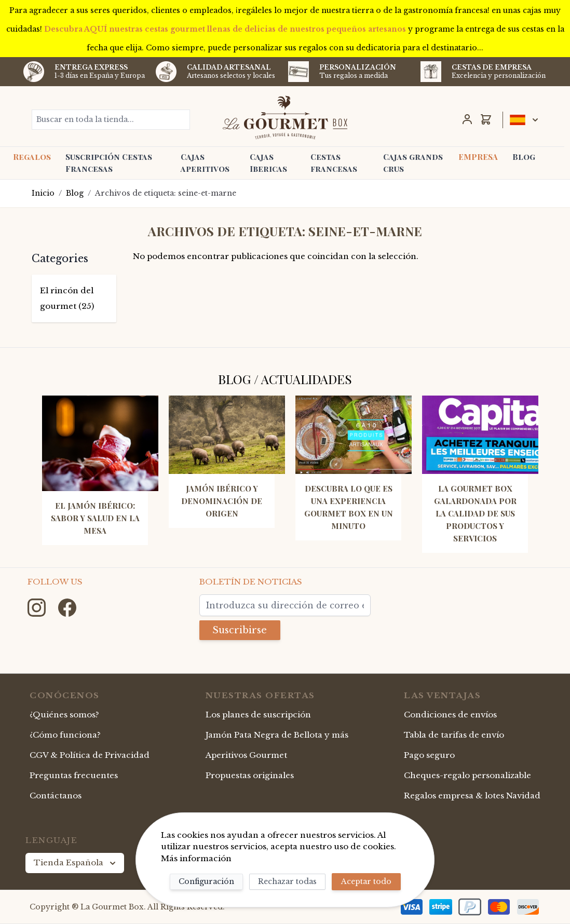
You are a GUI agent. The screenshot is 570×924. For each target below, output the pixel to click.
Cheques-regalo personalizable (467, 775)
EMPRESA (478, 157)
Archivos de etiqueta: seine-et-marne (166, 193)
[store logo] (285, 117)
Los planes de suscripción (258, 715)
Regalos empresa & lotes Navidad (472, 796)
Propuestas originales (250, 775)
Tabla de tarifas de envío (454, 735)
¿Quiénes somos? (64, 715)
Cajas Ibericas (268, 163)
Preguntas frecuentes (74, 775)
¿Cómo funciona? (65, 735)
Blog (524, 157)
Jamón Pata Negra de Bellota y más (277, 735)
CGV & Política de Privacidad (90, 755)
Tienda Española (76, 863)
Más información (196, 858)
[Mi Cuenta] (467, 119)
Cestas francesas (334, 163)
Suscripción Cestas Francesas (109, 163)
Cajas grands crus (413, 163)
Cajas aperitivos (205, 163)
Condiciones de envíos (450, 715)
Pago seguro (429, 755)
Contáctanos (56, 796)
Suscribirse (240, 630)
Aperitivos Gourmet (246, 755)
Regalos (32, 157)
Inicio (43, 193)
